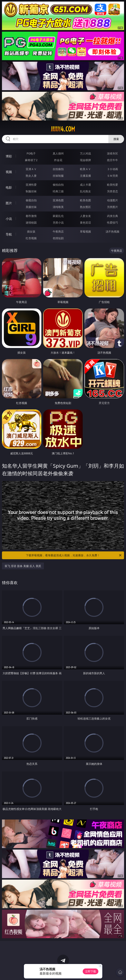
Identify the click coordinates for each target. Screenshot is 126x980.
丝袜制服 (58, 176)
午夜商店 (58, 231)
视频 (9, 172)
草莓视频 (85, 231)
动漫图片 (112, 200)
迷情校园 (31, 222)
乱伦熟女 (85, 191)
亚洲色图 (58, 200)
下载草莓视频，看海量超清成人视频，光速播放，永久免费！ (74, 555)
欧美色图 (85, 200)
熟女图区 (85, 207)
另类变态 (112, 191)
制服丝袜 (31, 191)
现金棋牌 (85, 160)
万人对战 (85, 153)
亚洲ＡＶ (31, 169)
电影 (9, 187)
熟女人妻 (31, 176)
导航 (9, 234)
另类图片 (112, 207)
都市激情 (31, 216)
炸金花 (58, 160)
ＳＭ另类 (112, 176)
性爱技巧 (112, 222)
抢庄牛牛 (112, 160)
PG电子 (31, 153)
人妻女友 (85, 216)
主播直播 (85, 176)
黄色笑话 (85, 222)
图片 (9, 203)
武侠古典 (112, 216)
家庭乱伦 (58, 216)
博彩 (9, 156)
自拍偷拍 (58, 169)
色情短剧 (58, 238)
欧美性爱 (112, 185)
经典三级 (58, 191)
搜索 (116, 139)
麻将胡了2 (31, 160)
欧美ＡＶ (85, 169)
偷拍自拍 (58, 185)
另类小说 (58, 222)
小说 (9, 219)
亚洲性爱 (31, 185)
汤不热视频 (112, 231)
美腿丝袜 (31, 207)
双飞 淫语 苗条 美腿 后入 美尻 (23, 566)
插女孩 (31, 231)
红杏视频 (31, 238)
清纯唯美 (58, 207)
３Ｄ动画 (112, 169)
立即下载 (91, 971)
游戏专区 (112, 153)
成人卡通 (85, 185)
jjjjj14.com (63, 129)
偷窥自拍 (31, 200)
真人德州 (58, 153)
